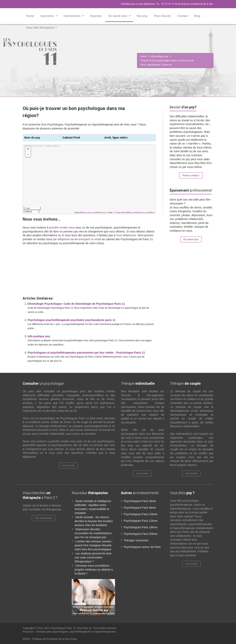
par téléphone (62, 239)
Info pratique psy (39, 336)
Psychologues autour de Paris (142, 547)
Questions (49, 16)
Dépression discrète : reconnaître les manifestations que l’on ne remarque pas (93, 533)
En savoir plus (120, 16)
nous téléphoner (126, 235)
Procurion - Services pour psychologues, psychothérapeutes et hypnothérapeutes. (70, 632)
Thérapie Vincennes (136, 540)
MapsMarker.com (83, 212)
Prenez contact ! (191, 175)
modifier (150, 212)
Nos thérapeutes (44, 518)
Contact (183, 16)
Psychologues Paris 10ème (141, 514)
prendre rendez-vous (62, 228)
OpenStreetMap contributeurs (130, 212)
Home (30, 16)
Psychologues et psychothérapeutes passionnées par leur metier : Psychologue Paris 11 (86, 353)
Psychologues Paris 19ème (141, 527)
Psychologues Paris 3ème (140, 501)
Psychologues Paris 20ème (141, 534)
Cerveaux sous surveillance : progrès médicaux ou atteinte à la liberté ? (94, 570)
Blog (197, 16)
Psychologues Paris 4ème (140, 508)
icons (102, 212)
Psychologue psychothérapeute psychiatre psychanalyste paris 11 (72, 320)
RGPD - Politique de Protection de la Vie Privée (50, 639)
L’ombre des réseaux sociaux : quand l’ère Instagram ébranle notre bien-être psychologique (94, 545)
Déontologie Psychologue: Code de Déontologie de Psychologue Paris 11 (76, 304)
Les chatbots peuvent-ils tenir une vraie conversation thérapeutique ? (93, 557)
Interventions (74, 16)
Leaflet (96, 212)
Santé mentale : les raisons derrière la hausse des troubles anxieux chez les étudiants (94, 521)
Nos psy (142, 16)
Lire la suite (68, 466)
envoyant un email (90, 239)
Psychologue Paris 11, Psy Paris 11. (72, 628)
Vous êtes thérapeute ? (41, 27)
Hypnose (96, 16)
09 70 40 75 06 (167, 4)
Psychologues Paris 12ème (141, 521)
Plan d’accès (162, 16)
